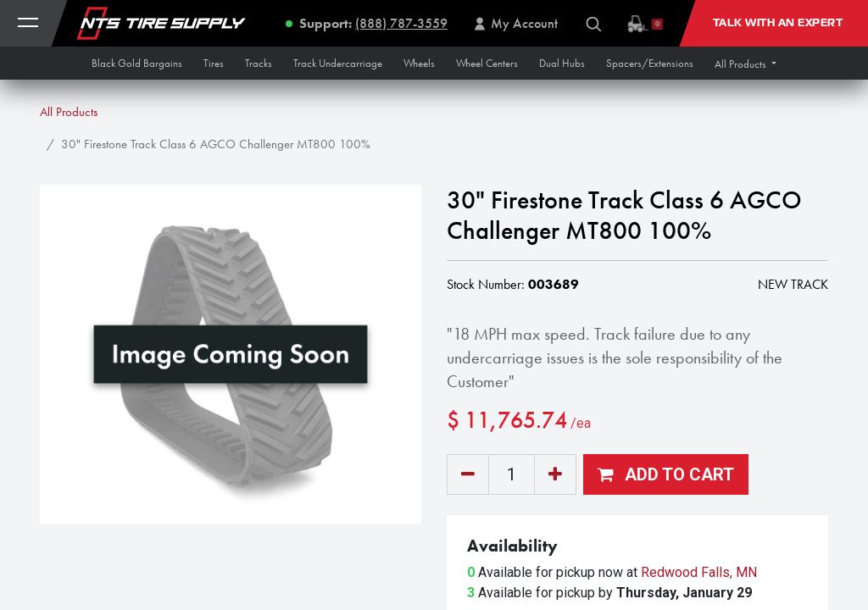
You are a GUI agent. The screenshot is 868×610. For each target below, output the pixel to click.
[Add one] (555, 474)
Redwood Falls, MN (699, 572)
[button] (746, 64)
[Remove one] (468, 474)
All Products (69, 112)
